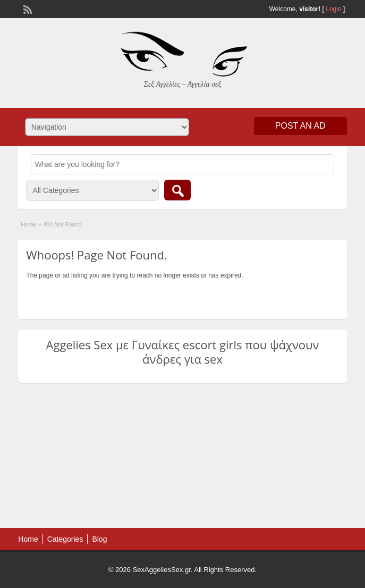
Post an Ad (300, 126)
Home (28, 224)
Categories (65, 539)
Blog (99, 539)
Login (333, 9)
